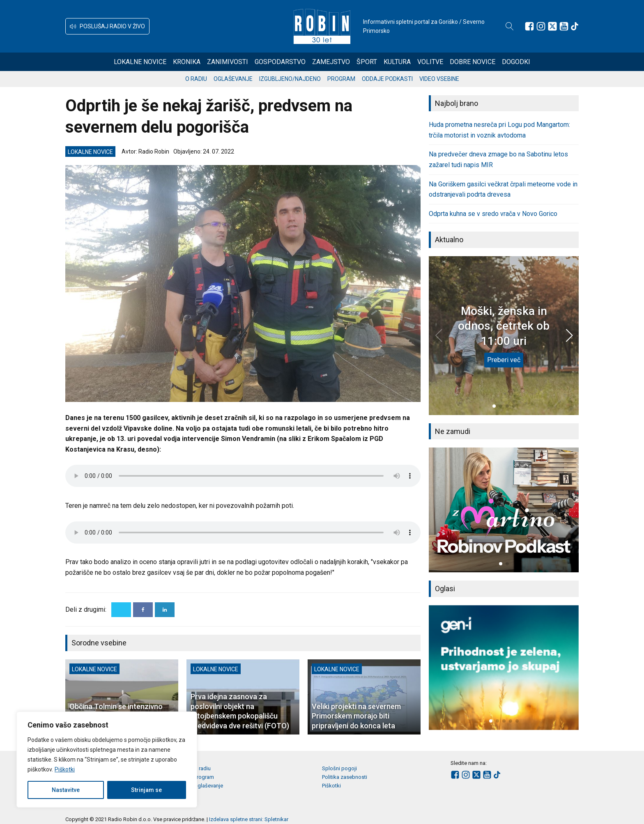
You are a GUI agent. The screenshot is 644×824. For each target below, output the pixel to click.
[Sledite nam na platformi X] (552, 26)
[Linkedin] (165, 610)
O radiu (196, 79)
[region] (107, 760)
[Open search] (510, 26)
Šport (367, 62)
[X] (121, 610)
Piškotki (65, 769)
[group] (504, 510)
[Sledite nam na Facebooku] (529, 26)
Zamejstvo (331, 62)
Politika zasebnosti (345, 777)
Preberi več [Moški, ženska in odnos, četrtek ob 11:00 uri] (504, 360)
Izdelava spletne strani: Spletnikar (249, 819)
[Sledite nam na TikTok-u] (575, 26)
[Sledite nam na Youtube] (564, 26)
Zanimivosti (228, 62)
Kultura (397, 62)
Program (341, 79)
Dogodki (516, 62)
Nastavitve (66, 790)
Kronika (187, 62)
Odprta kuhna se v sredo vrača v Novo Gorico (493, 214)
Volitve (430, 62)
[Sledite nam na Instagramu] (541, 26)
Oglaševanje (233, 79)
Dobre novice (473, 62)
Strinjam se (146, 790)
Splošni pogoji (339, 768)
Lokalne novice (140, 62)
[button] (107, 26)
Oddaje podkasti (387, 79)
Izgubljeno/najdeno (290, 79)
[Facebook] (143, 610)
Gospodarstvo (280, 62)
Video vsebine (439, 79)
